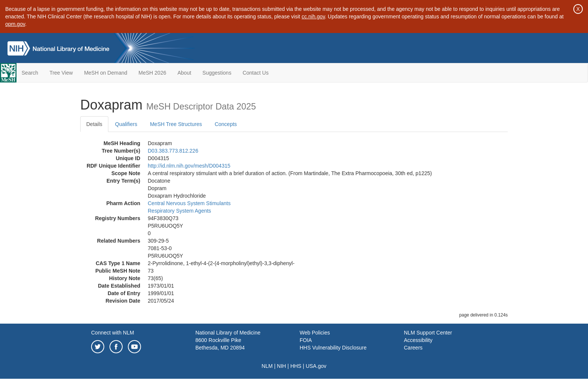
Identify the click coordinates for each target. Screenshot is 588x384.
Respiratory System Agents (179, 211)
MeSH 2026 (152, 73)
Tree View (61, 73)
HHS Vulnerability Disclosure (333, 348)
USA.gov (316, 366)
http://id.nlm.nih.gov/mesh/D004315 (189, 166)
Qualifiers (126, 124)
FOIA (306, 340)
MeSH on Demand (106, 73)
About (184, 73)
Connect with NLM (112, 333)
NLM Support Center (428, 333)
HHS (296, 366)
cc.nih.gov (313, 16)
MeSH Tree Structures (176, 124)
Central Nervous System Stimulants (189, 203)
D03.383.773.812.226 (173, 151)
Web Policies (315, 333)
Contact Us (256, 73)
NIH (282, 366)
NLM (267, 366)
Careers (413, 348)
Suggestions (217, 73)
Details (94, 124)
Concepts (226, 124)
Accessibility (418, 340)
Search (30, 73)
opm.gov (15, 24)
